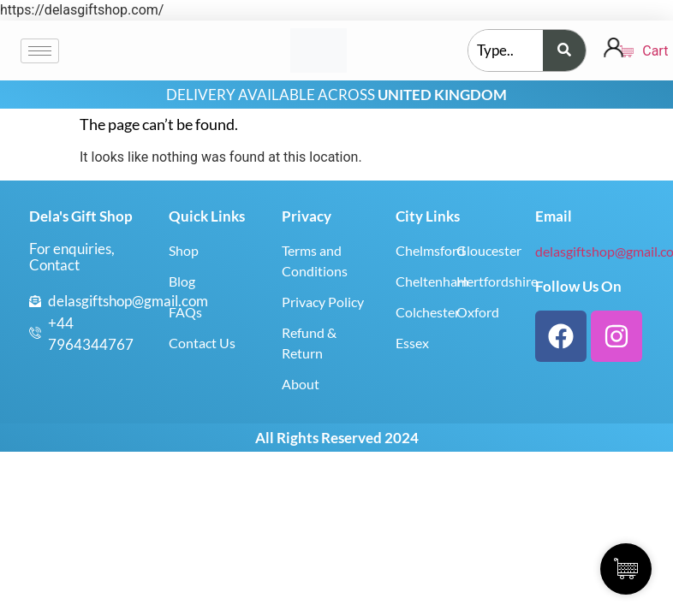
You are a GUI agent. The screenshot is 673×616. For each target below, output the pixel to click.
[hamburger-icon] (40, 51)
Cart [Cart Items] (634, 51)
